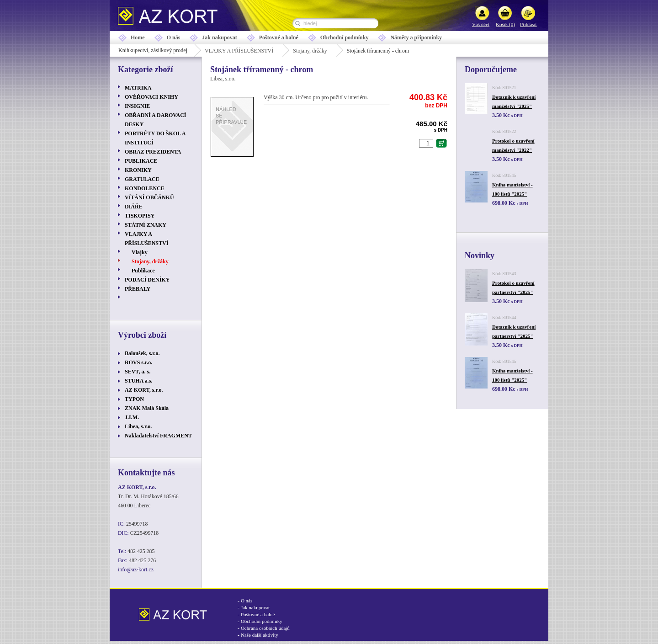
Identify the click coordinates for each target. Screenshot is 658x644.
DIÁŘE (134, 207)
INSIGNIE (137, 106)
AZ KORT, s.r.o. (144, 390)
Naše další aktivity (260, 635)
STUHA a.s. (138, 381)
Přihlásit (528, 24)
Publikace (143, 271)
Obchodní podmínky (345, 37)
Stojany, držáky (310, 51)
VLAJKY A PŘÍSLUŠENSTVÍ (239, 51)
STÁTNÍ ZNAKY (146, 225)
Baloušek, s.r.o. (142, 353)
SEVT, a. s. (138, 372)
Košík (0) (505, 24)
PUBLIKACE (141, 161)
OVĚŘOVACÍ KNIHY (151, 97)
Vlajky (140, 252)
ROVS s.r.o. (138, 362)
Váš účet (481, 24)
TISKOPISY (140, 216)
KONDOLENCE (145, 188)
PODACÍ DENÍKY (147, 280)
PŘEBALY (138, 289)
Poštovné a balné (279, 37)
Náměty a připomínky (416, 37)
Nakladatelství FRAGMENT (158, 436)
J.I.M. (132, 417)
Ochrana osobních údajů (265, 628)
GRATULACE (142, 179)
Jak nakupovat (219, 37)
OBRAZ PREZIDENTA (153, 152)
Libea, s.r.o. (138, 426)
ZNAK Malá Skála (147, 408)
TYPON (134, 399)
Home (138, 37)
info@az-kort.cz (136, 569)
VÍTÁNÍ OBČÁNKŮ (149, 197)
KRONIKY (138, 170)
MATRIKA (138, 88)
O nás (174, 37)
